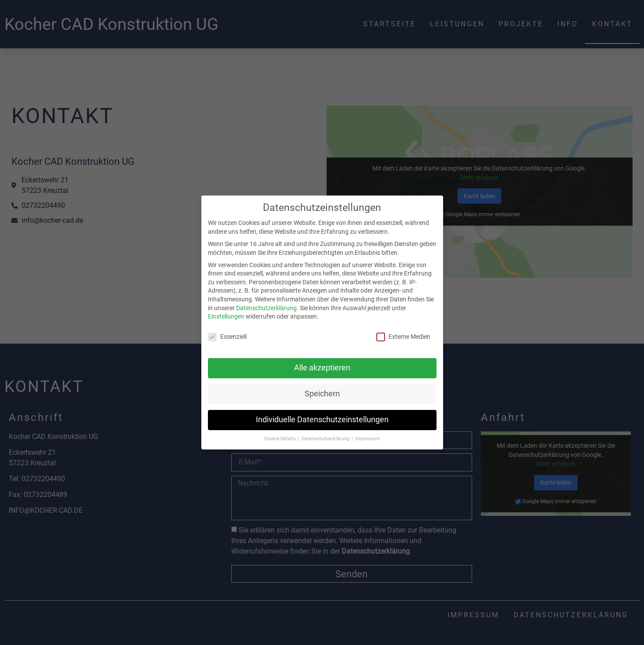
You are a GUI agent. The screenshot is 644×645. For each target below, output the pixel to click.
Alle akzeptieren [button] (322, 367)
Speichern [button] (322, 393)
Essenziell (227, 336)
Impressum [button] (368, 437)
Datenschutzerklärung (266, 307)
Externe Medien (403, 336)
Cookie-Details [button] (281, 437)
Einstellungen (226, 315)
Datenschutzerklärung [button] (326, 437)
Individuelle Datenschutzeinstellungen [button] (322, 419)
